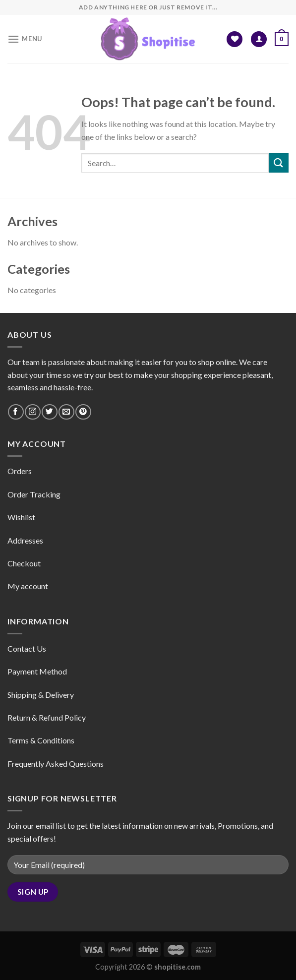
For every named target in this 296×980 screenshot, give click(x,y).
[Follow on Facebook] (16, 412)
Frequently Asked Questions (56, 764)
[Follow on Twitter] (49, 412)
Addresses (25, 540)
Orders (20, 471)
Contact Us (27, 648)
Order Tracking (34, 494)
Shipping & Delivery (41, 695)
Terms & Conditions (41, 740)
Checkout (24, 563)
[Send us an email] (66, 412)
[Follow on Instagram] (32, 412)
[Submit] (279, 163)
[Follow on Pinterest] (83, 412)
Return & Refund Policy (47, 717)
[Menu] (25, 39)
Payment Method (37, 671)
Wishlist (21, 517)
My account (28, 586)
